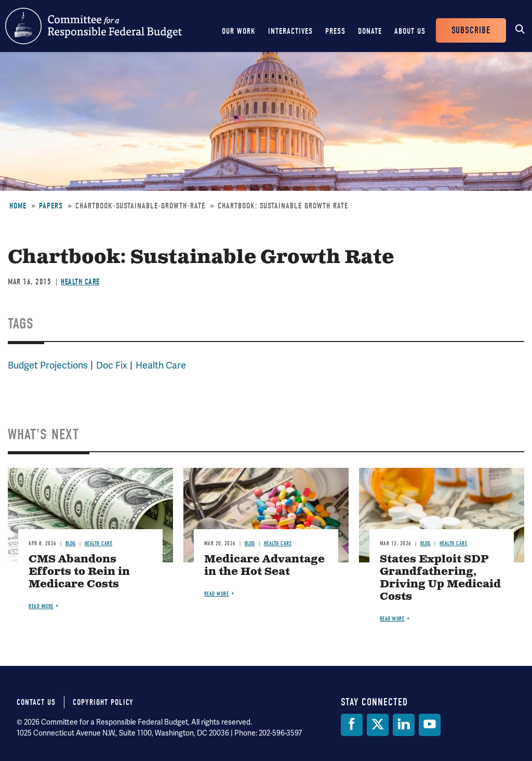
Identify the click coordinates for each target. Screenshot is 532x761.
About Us (410, 31)
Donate (370, 31)
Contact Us (36, 702)
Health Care (80, 282)
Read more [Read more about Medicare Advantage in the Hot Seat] (217, 594)
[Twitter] (378, 725)
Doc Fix (112, 365)
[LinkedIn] (404, 725)
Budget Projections (48, 365)
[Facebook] (352, 725)
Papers (51, 206)
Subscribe (471, 30)
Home (18, 206)
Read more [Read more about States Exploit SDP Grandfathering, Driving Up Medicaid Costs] (392, 619)
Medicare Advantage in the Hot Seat (264, 566)
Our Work (239, 31)
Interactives (290, 31)
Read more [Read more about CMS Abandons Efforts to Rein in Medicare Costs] (41, 606)
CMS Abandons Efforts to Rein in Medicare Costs (79, 572)
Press (335, 31)
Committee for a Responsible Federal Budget (94, 26)
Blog (71, 543)
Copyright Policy (103, 702)
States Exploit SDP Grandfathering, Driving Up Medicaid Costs (440, 578)
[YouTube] (430, 725)
